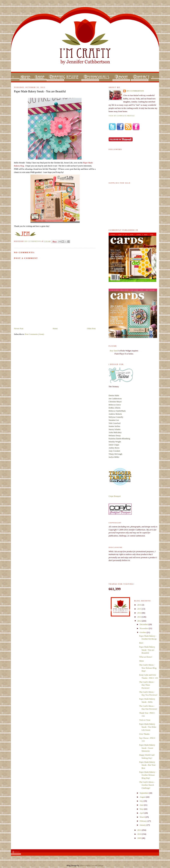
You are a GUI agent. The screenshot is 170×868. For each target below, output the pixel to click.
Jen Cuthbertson (33, 241)
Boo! (141, 643)
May (142, 809)
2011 (140, 830)
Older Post (91, 328)
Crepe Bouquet (115, 496)
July (142, 801)
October (143, 632)
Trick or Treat (145, 720)
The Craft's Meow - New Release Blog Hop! (148, 668)
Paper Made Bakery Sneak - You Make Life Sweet (148, 727)
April (142, 813)
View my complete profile (122, 116)
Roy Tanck (114, 351)
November (144, 628)
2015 (140, 609)
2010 (140, 834)
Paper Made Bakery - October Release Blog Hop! (148, 775)
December (144, 624)
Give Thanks (144, 734)
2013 (140, 617)
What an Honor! (146, 657)
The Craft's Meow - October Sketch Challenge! (147, 785)
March (143, 817)
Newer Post (19, 328)
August (143, 797)
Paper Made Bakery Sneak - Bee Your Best (147, 765)
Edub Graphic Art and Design (92, 865)
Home (55, 328)
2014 (140, 613)
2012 (140, 621)
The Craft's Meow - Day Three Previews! (147, 685)
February (144, 821)
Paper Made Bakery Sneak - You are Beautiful (147, 650)
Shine (142, 661)
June (142, 805)
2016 (140, 605)
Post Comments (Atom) (35, 334)
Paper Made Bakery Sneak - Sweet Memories (147, 748)
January (143, 825)
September (144, 793)
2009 (140, 838)
